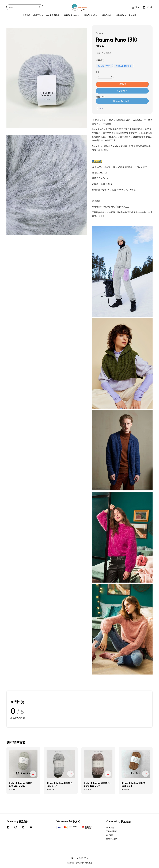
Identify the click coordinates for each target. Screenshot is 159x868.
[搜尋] (39, 7)
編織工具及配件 (52, 15)
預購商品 (26, 15)
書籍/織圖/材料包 (72, 15)
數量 (98, 72)
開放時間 (132, 15)
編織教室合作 (112, 839)
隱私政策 (70, 863)
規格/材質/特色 (91, 15)
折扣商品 (120, 15)
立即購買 (122, 84)
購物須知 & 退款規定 (84, 863)
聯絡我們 (110, 828)
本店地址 (110, 835)
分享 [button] (100, 108)
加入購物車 (122, 91)
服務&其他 (107, 15)
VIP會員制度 (112, 831)
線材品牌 (37, 15)
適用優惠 (100, 60)
